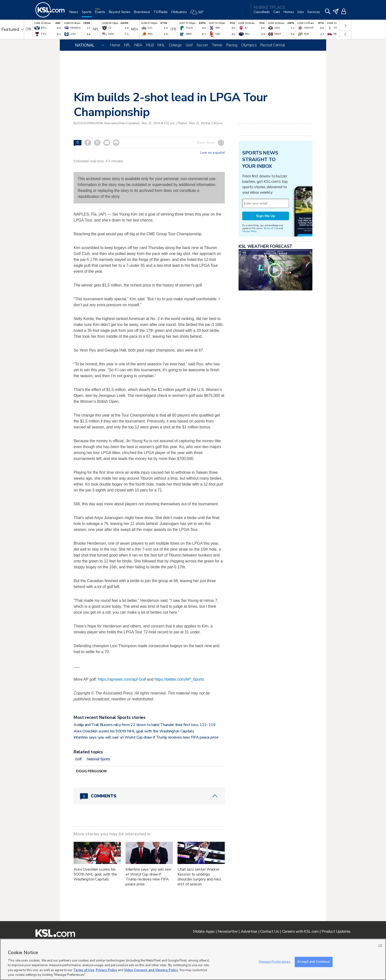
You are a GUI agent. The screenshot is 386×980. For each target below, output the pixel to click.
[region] (193, 959)
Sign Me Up (266, 216)
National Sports (98, 759)
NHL (161, 45)
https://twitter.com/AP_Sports (179, 679)
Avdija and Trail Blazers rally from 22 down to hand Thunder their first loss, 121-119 (145, 725)
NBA (138, 45)
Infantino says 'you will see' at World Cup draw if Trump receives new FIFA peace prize (146, 737)
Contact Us (270, 931)
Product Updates (336, 931)
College (175, 45)
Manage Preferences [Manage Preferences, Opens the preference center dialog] (275, 962)
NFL (127, 45)
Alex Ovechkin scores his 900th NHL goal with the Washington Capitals (134, 731)
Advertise (249, 931)
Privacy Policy (249, 231)
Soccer (202, 45)
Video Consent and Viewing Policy (151, 970)
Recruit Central (273, 45)
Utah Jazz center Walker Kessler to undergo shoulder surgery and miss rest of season (200, 877)
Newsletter (228, 931)
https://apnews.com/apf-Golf (122, 679)
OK (380, 945)
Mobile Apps (204, 931)
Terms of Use (271, 228)
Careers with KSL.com (300, 931)
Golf (189, 45)
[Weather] (198, 14)
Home (115, 45)
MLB (150, 45)
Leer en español (213, 153)
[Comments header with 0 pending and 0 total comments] (149, 796)
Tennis (217, 45)
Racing (232, 45)
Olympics (249, 45)
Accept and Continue (314, 962)
